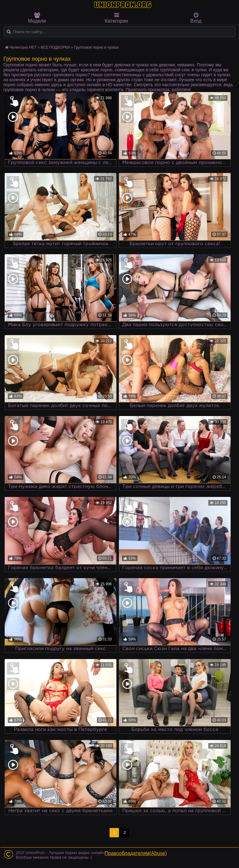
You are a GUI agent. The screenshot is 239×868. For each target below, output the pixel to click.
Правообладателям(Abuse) (136, 853)
